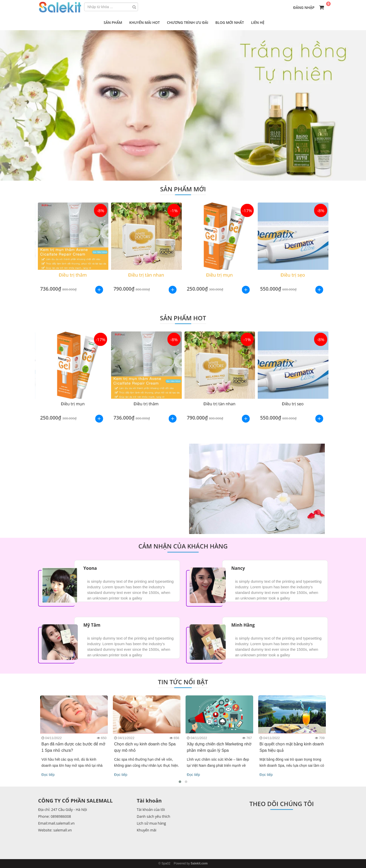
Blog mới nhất (230, 22)
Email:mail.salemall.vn (56, 823)
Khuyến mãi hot (145, 22)
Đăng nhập (304, 7)
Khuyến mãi (147, 830)
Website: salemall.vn (55, 830)
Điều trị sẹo (293, 275)
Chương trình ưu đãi (188, 22)
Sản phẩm (113, 22)
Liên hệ (258, 22)
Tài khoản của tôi (151, 809)
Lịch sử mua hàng (151, 823)
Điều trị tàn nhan (146, 275)
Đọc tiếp (48, 775)
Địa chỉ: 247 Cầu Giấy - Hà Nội (63, 809)
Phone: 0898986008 (55, 816)
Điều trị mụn (219, 275)
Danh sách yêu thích (154, 816)
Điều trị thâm (73, 275)
